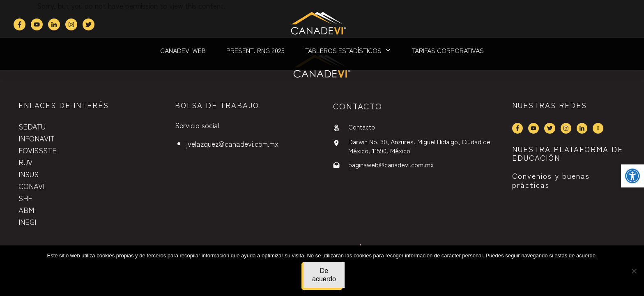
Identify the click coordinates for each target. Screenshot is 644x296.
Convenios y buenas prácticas (551, 180)
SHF (25, 198)
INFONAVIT (37, 138)
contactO (358, 106)
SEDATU (32, 126)
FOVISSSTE (38, 150)
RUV (25, 162)
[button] (632, 176)
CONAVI (31, 186)
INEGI (27, 222)
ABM (26, 210)
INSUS (29, 174)
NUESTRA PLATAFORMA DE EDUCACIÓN (568, 153)
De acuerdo (324, 275)
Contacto (362, 127)
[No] (634, 271)
